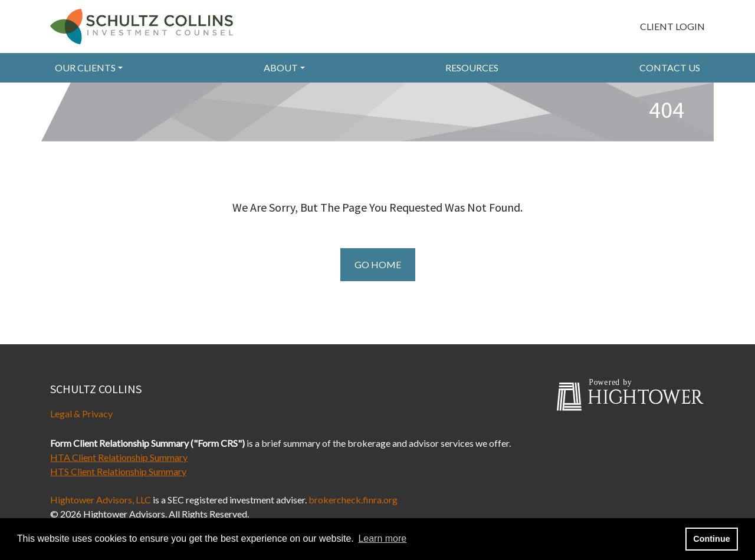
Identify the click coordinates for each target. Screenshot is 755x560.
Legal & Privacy (81, 414)
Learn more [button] (382, 538)
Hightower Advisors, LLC (101, 500)
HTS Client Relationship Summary (118, 471)
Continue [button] (711, 539)
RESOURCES (472, 67)
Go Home (378, 264)
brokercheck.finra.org (353, 500)
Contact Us (670, 67)
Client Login (672, 26)
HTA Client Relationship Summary (119, 457)
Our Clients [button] (85, 67)
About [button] (281, 67)
